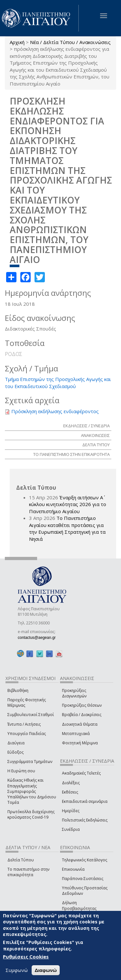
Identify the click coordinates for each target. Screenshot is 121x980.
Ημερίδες (71, 811)
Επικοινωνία (73, 869)
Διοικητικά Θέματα (80, 724)
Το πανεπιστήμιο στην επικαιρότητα (28, 872)
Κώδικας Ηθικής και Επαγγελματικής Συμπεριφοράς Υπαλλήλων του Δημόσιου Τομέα (32, 791)
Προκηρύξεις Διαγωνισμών (74, 693)
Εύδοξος (15, 752)
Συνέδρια (71, 829)
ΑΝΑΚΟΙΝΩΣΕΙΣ (95, 435)
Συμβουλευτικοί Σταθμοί (31, 715)
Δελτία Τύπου (21, 860)
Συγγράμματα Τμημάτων (30, 762)
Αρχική (17, 42)
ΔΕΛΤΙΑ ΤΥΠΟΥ (96, 445)
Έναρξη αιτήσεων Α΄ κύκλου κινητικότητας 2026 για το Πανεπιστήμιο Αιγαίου (68, 504)
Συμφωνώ (17, 970)
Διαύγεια (16, 743)
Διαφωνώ (46, 970)
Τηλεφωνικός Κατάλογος (85, 860)
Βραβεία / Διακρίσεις (82, 715)
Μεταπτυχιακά (76, 734)
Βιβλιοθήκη (18, 690)
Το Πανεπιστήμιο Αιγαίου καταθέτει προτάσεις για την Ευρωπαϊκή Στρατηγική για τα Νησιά (67, 528)
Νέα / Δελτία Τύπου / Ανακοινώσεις (70, 42)
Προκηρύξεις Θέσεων (82, 705)
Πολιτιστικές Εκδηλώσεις (85, 820)
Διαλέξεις (71, 783)
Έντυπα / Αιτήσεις (24, 724)
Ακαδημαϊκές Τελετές (81, 773)
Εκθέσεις (70, 792)
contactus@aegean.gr (39, 638)
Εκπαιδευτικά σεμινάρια (85, 801)
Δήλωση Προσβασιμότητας (79, 905)
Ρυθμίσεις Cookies (26, 957)
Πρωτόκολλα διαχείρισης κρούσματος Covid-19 (31, 814)
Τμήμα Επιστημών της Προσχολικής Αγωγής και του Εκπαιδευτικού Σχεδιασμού (58, 382)
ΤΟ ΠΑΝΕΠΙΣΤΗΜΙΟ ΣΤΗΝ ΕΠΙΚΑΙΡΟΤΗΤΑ (71, 454)
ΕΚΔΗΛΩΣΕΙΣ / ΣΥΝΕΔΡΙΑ (86, 426)
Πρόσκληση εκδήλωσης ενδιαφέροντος (55, 411)
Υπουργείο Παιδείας (27, 734)
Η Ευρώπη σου (21, 771)
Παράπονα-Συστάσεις (83, 879)
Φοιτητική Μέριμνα (80, 743)
